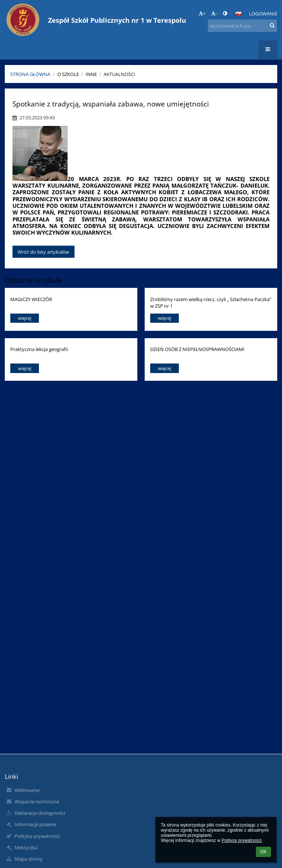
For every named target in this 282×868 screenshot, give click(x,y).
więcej (25, 318)
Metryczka (26, 847)
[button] (238, 14)
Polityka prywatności (37, 836)
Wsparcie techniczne (37, 802)
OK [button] (263, 852)
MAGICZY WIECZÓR (31, 299)
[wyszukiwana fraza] (242, 26)
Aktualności (119, 74)
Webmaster (27, 790)
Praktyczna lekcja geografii (39, 349)
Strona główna (30, 74)
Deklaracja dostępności (40, 813)
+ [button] (202, 13)
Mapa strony (29, 859)
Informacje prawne (35, 824)
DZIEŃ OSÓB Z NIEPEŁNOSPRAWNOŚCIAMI (197, 349)
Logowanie (263, 14)
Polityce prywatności (241, 840)
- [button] (214, 13)
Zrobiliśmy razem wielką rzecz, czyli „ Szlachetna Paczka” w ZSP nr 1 (211, 302)
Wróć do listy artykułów (43, 252)
